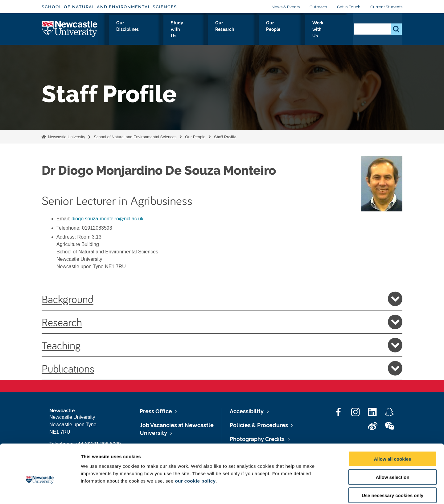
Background (222, 299)
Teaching (222, 345)
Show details (324, 492)
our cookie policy (195, 450)
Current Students (386, 7)
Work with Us (327, 30)
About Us (123, 30)
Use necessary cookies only (393, 465)
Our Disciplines (162, 30)
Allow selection (392, 446)
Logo (70, 29)
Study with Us (206, 30)
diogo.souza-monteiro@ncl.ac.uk (107, 219)
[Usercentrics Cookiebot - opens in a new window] (40, 492)
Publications (222, 368)
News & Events (286, 7)
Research (222, 322)
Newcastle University (66, 137)
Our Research (248, 30)
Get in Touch (349, 7)
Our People (288, 30)
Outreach (318, 7)
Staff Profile (225, 137)
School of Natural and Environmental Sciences (109, 7)
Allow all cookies (393, 428)
